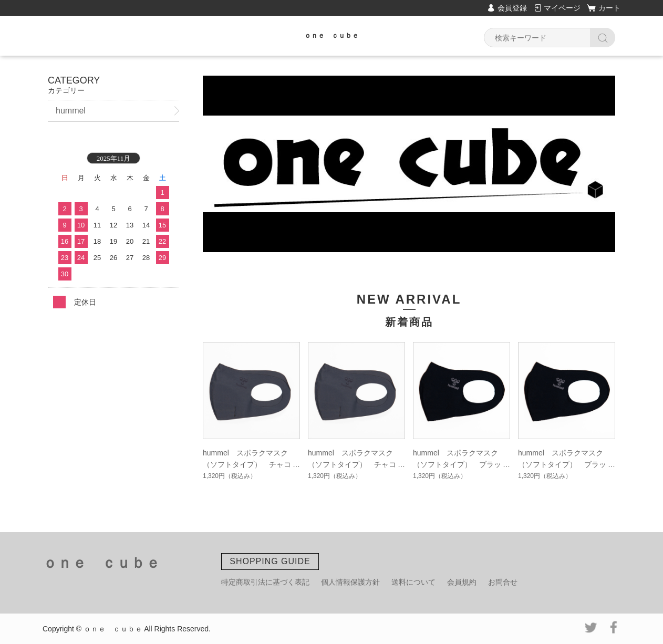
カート (609, 8)
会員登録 (512, 8)
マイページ (562, 8)
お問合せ (503, 582)
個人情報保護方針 (350, 582)
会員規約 (462, 582)
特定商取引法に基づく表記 (265, 582)
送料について (413, 582)
